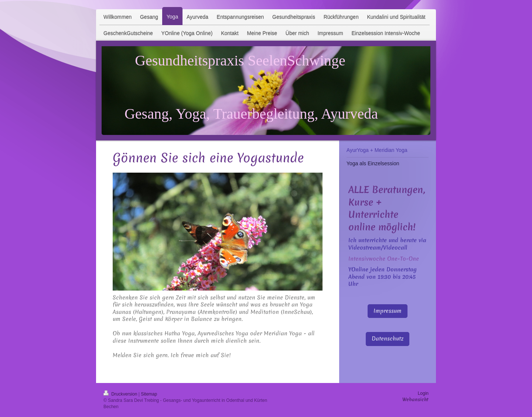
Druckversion (121, 394)
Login (423, 393)
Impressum (388, 311)
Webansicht (415, 399)
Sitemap (149, 394)
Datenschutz (388, 339)
